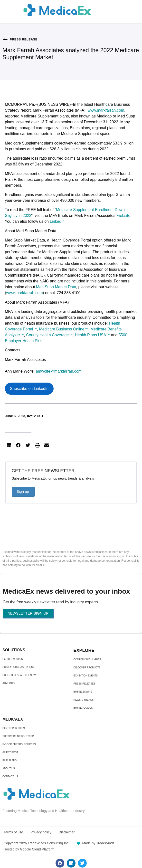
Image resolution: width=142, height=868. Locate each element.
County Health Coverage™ (49, 335)
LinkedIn (57, 221)
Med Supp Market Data (56, 287)
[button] (9, 445)
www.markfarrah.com (106, 110)
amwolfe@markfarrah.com (59, 371)
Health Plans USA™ (92, 335)
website (124, 216)
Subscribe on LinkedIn (29, 389)
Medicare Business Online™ (64, 329)
